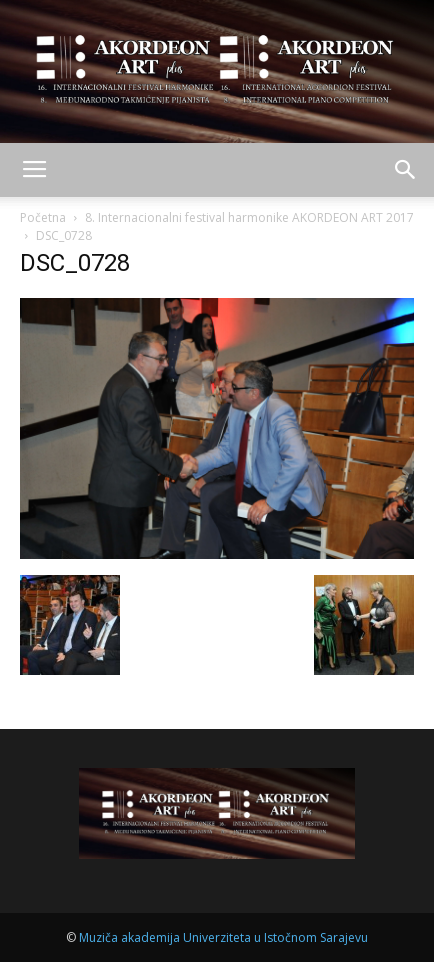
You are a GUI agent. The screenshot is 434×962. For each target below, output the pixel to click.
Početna (43, 217)
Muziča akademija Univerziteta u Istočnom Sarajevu (223, 937)
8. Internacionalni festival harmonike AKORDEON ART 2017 (249, 217)
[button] (406, 170)
